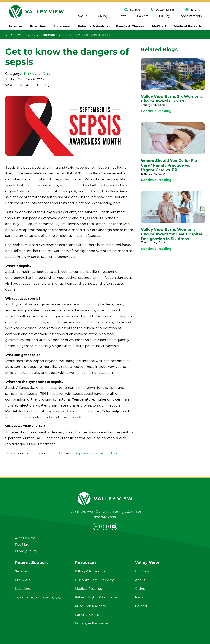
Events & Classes (130, 26)
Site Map (22, 544)
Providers (38, 26)
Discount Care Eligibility (94, 580)
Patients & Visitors (93, 26)
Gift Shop (143, 571)
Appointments (191, 16)
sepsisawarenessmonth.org (98, 453)
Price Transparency (90, 606)
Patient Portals (87, 615)
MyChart (159, 26)
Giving (103, 16)
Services (15, 26)
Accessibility (25, 538)
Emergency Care (37, 74)
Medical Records (188, 26)
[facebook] (96, 526)
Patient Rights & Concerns (96, 597)
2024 (31, 35)
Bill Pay (164, 16)
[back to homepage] (7, 35)
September (49, 35)
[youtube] (114, 526)
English (193, 10)
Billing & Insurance (90, 571)
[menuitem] (15, 26)
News (122, 16)
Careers (143, 16)
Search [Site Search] (132, 10)
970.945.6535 (162, 10)
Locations (62, 26)
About (82, 16)
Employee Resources (92, 623)
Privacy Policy (26, 551)
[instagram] (105, 526)
